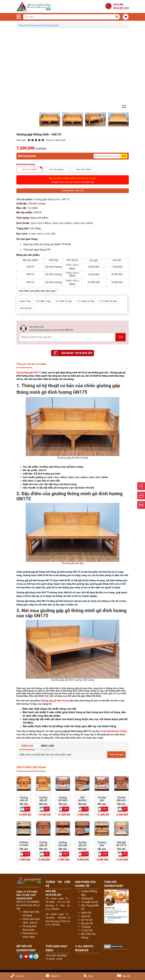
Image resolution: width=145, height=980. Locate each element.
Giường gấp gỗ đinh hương (55, 701)
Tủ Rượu (86, 927)
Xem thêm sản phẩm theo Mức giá (39, 291)
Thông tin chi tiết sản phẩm (32, 364)
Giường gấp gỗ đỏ (24, 800)
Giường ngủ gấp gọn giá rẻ (63, 847)
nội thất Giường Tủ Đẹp (115, 731)
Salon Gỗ (86, 913)
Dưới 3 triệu (25, 301)
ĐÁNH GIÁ (27, 746)
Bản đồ (124, 976)
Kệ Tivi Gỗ (87, 920)
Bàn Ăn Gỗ (87, 924)
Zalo (88, 976)
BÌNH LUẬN (48, 746)
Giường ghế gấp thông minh (63, 802)
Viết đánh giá (116, 755)
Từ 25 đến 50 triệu (108, 301)
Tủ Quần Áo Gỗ (90, 902)
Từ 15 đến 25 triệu (86, 301)
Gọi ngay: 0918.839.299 (77, 353)
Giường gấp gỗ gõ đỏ (43, 800)
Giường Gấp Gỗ (52, 25)
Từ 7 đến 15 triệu (64, 301)
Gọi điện (17, 976)
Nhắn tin (53, 976)
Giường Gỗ (36, 25)
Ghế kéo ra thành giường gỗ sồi (24, 847)
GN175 (37, 373)
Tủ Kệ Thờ (87, 931)
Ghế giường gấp (25, 373)
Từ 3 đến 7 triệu (43, 301)
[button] (117, 17)
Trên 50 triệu (26, 308)
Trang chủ (23, 25)
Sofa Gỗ (86, 916)
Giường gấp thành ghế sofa (102, 802)
